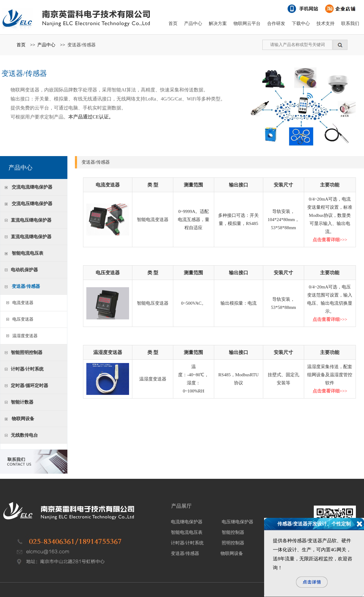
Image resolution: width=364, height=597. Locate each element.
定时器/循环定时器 (29, 386)
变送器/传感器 (82, 45)
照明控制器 (233, 543)
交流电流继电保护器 (32, 187)
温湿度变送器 (24, 336)
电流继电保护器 (187, 522)
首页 (173, 23)
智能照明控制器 (27, 352)
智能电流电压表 (28, 253)
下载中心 (301, 23)
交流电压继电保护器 (32, 204)
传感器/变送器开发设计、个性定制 (314, 524)
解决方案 (218, 23)
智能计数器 (22, 402)
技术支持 (325, 23)
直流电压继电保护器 (31, 220)
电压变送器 (22, 319)
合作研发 (276, 23)
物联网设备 (23, 419)
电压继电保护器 (238, 522)
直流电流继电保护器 (31, 237)
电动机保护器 (24, 270)
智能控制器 (233, 532)
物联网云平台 (247, 23)
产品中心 (193, 23)
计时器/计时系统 (27, 369)
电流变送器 (22, 303)
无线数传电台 (24, 435)
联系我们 (350, 23)
